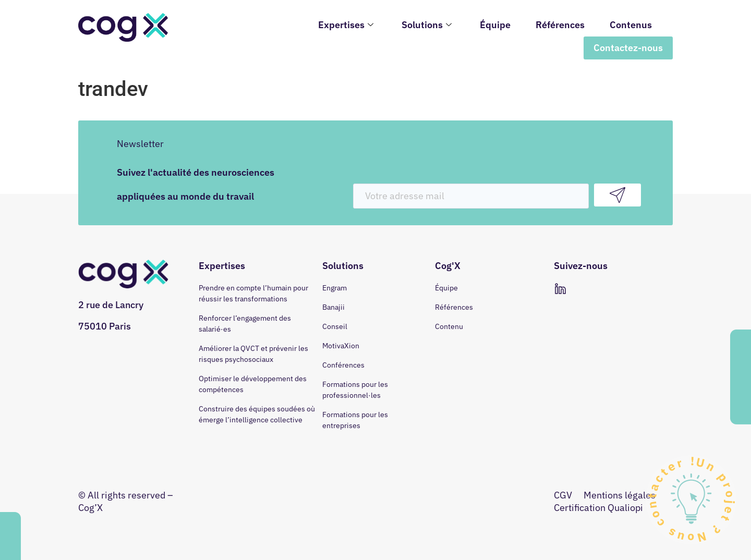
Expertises (346, 25)
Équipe (495, 25)
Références (560, 25)
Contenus (631, 25)
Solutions (427, 25)
